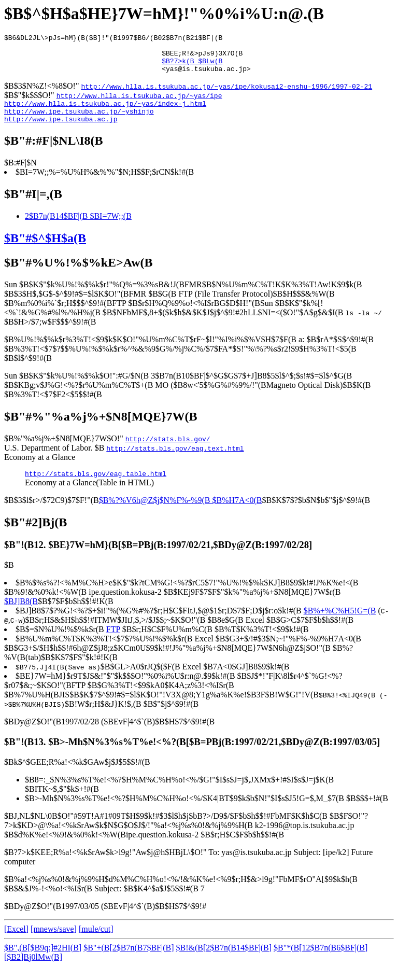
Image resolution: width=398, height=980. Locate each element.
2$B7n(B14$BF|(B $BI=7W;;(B (78, 228)
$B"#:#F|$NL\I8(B (54, 153)
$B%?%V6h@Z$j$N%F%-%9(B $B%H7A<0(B (181, 514)
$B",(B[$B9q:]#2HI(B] (43, 962)
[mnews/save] (54, 943)
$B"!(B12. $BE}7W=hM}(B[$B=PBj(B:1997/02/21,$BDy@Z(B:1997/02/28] (158, 559)
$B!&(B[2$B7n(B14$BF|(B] (224, 962)
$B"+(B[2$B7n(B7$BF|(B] (129, 962)
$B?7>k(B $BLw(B (192, 67)
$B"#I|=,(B (33, 206)
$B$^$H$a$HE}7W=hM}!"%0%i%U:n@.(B (164, 13)
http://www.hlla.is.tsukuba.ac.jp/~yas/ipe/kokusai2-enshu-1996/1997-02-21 (226, 94)
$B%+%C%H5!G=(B (340, 625)
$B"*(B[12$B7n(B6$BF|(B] (321, 962)
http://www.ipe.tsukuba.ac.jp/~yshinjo (79, 122)
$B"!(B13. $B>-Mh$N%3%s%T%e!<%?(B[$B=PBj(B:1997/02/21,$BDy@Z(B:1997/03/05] (192, 756)
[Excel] (16, 943)
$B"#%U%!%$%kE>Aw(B (79, 275)
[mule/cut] (96, 943)
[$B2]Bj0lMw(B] (33, 971)
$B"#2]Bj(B (35, 536)
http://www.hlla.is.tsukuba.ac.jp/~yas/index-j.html (105, 113)
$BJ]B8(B (21, 615)
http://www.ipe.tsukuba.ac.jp (61, 131)
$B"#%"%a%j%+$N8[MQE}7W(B (101, 429)
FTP (113, 643)
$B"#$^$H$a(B (45, 250)
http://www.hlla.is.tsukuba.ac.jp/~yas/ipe (139, 103)
